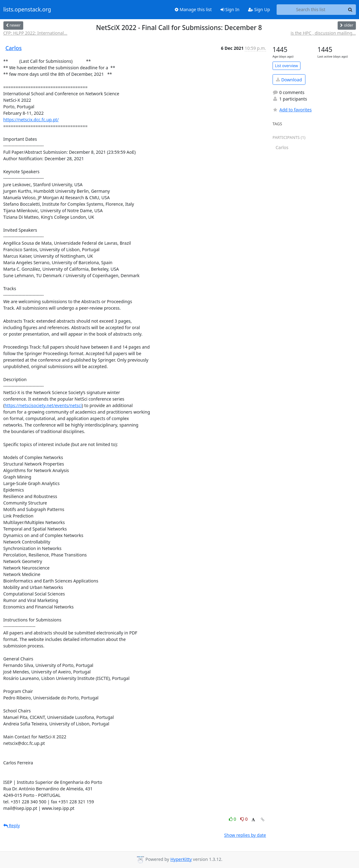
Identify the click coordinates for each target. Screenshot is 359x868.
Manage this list (193, 9)
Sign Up (259, 9)
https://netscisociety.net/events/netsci (43, 405)
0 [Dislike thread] (244, 819)
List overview (287, 66)
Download (289, 80)
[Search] (350, 10)
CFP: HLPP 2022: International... (35, 33)
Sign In (230, 9)
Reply (12, 825)
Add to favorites (292, 110)
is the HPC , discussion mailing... (323, 33)
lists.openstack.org (27, 10)
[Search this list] (311, 10)
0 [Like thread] (233, 819)
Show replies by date (245, 835)
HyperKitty (181, 859)
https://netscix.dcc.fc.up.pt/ (31, 120)
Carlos (14, 48)
